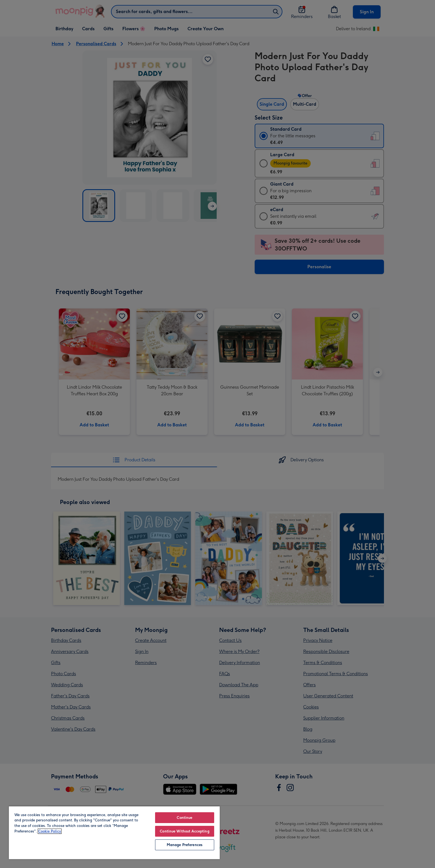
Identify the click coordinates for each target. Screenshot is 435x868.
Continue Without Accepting (184, 831)
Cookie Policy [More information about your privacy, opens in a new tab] (50, 831)
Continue (184, 818)
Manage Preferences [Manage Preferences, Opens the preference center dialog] (185, 845)
